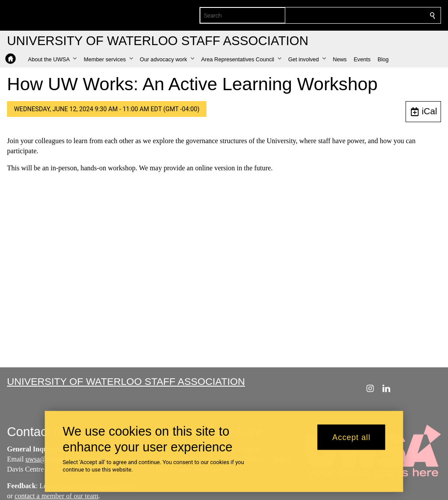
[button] (52, 60)
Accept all (352, 437)
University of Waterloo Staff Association (126, 381)
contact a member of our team (56, 496)
